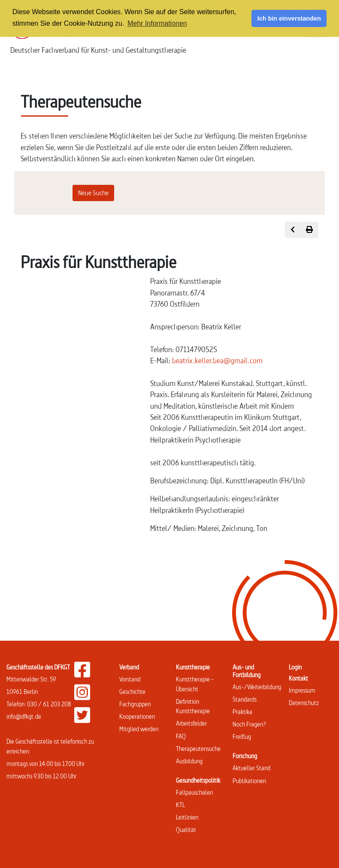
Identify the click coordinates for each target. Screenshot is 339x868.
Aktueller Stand (251, 768)
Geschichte (132, 692)
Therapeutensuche (198, 749)
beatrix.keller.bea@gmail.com (217, 360)
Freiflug (242, 737)
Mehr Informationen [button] (157, 23)
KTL (180, 805)
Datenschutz (304, 703)
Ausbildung (189, 761)
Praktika (242, 712)
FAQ (181, 736)
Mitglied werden (139, 729)
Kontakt (298, 678)
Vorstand (130, 679)
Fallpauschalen (194, 792)
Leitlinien (187, 817)
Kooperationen (137, 716)
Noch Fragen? (249, 724)
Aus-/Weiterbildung (257, 687)
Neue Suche (93, 193)
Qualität (186, 830)
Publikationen (249, 781)
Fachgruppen (135, 704)
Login (295, 667)
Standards (245, 699)
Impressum (302, 690)
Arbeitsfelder (191, 723)
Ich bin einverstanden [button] (289, 18)
